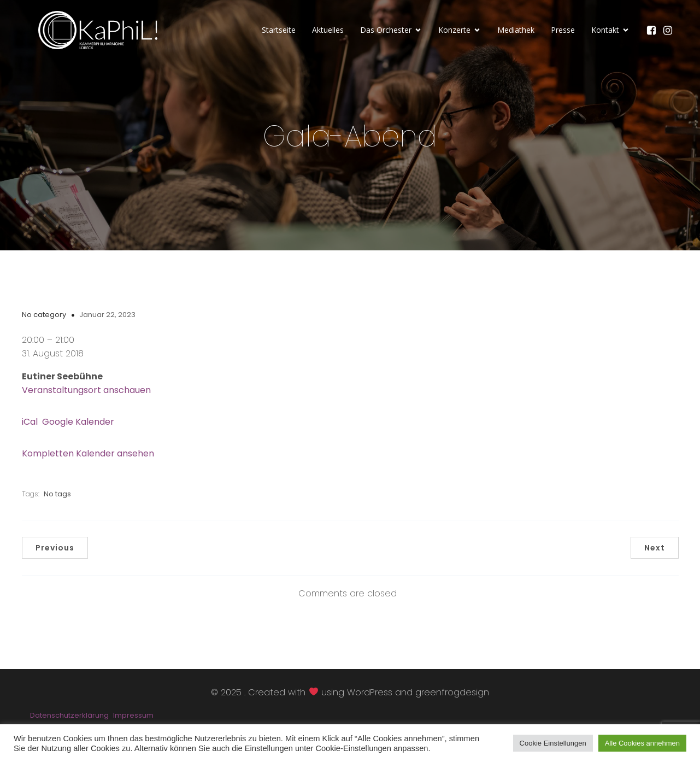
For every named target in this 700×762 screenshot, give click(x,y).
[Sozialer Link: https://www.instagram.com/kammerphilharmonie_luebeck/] (670, 30)
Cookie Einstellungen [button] (553, 743)
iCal (30, 422)
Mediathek (516, 30)
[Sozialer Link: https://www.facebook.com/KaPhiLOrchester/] (654, 30)
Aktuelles (328, 30)
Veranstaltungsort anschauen (86, 390)
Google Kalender (78, 422)
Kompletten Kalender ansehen (88, 453)
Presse (563, 30)
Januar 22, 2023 (107, 315)
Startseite (279, 30)
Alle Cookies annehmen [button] (642, 743)
